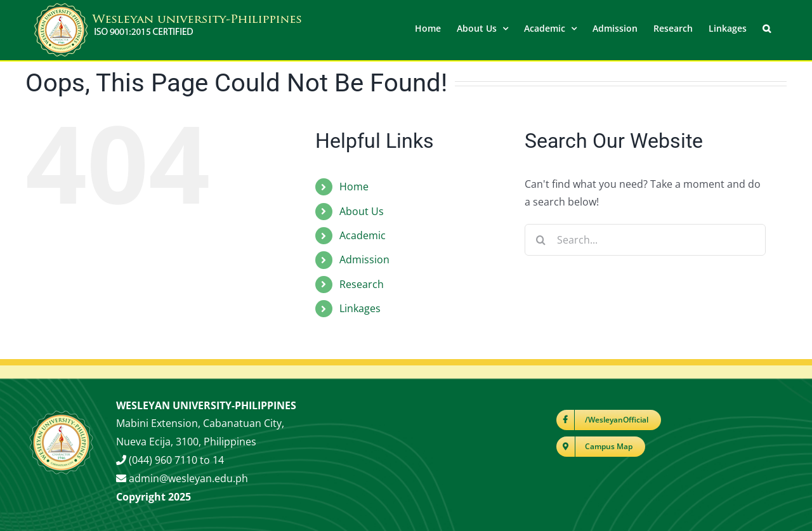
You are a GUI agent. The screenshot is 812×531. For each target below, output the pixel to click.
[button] (767, 27)
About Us (362, 211)
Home (354, 186)
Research (362, 284)
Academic (363, 235)
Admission (364, 259)
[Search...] (645, 239)
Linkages (360, 308)
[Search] (540, 239)
